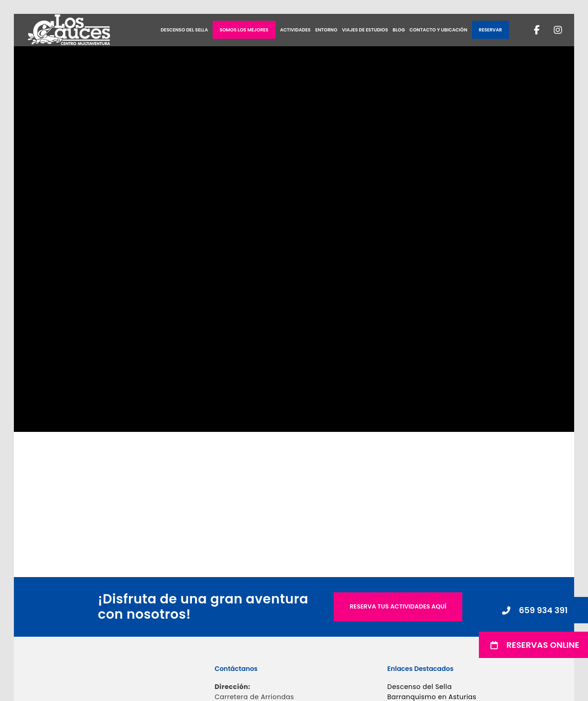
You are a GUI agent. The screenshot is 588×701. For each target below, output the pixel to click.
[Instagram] (552, 30)
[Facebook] (531, 30)
